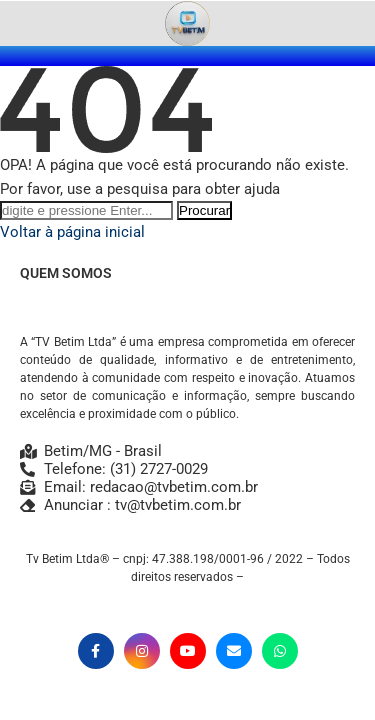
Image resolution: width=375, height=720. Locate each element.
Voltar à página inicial (72, 232)
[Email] (234, 651)
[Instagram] (142, 651)
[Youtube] (188, 651)
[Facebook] (96, 651)
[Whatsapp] (280, 651)
